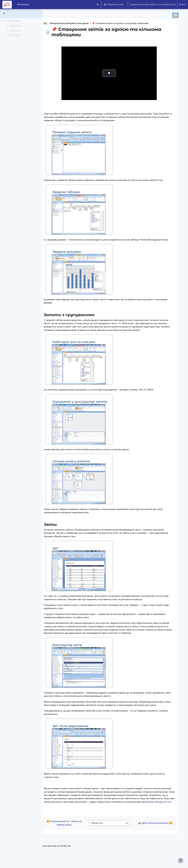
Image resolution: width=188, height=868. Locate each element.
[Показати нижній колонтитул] (181, 861)
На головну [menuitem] (23, 4)
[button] (98, 5)
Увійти (182, 4)
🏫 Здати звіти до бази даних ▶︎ (155, 838)
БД (54, 23)
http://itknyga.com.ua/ (102, 817)
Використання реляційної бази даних (78, 23)
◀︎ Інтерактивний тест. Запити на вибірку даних (71, 838)
